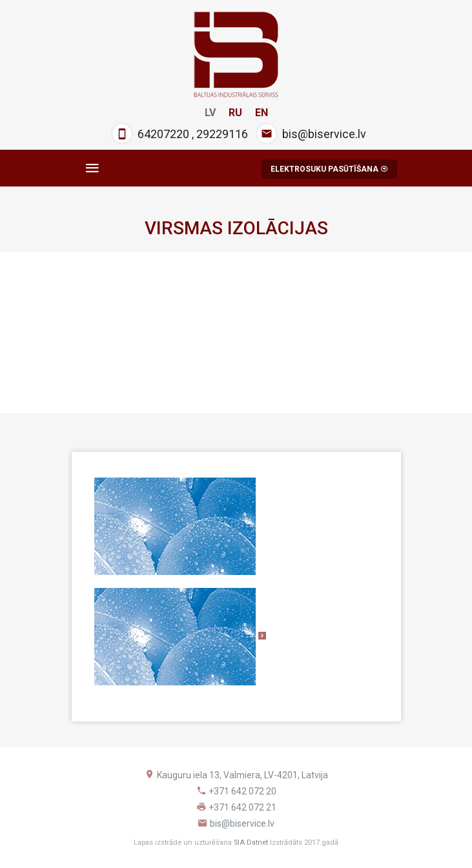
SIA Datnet (251, 843)
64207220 (163, 134)
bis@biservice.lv (324, 134)
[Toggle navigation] (92, 168)
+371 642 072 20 (242, 791)
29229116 (222, 134)
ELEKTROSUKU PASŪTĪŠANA (329, 169)
